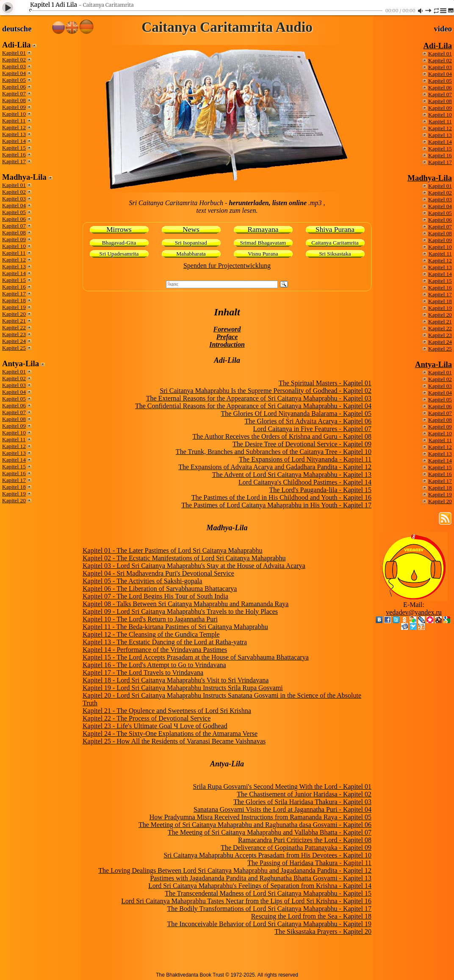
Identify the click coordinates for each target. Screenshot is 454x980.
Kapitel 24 (14, 341)
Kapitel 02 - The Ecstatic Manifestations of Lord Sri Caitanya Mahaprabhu (184, 558)
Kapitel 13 (14, 134)
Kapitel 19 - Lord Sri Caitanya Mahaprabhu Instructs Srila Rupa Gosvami (183, 688)
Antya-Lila (433, 364)
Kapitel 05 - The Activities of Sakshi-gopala (142, 581)
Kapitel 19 (14, 307)
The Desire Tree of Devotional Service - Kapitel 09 (302, 444)
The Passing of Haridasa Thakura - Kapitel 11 (309, 863)
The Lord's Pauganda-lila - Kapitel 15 (320, 490)
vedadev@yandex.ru (414, 612)
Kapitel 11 (14, 121)
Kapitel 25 (14, 348)
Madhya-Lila (430, 178)
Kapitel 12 (14, 127)
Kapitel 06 (14, 87)
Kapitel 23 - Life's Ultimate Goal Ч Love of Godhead (155, 726)
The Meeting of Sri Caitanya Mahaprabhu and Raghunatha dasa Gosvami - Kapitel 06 (255, 825)
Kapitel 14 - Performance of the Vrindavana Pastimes (155, 650)
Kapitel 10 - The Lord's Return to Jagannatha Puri (150, 619)
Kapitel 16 (14, 155)
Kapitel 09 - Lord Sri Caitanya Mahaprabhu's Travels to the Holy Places (180, 611)
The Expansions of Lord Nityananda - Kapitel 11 (305, 459)
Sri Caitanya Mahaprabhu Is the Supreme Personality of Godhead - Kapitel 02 (266, 391)
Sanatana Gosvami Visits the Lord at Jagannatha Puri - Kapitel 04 (282, 809)
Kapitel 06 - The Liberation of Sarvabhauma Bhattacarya (160, 589)
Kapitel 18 (14, 300)
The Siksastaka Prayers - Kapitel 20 (323, 931)
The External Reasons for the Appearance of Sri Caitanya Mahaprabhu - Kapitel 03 (259, 398)
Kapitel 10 (14, 114)
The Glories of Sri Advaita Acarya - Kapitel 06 (308, 421)
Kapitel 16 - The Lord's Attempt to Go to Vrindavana (154, 665)
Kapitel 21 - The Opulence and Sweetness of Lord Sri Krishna (167, 711)
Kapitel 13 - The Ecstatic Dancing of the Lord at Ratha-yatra (165, 642)
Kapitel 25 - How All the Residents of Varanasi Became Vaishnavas (174, 741)
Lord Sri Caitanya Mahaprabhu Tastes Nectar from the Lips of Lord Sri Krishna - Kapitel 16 (246, 901)
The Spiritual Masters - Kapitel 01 (325, 383)
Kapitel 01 (14, 53)
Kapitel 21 (14, 321)
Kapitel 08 (14, 100)
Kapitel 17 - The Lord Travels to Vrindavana (143, 672)
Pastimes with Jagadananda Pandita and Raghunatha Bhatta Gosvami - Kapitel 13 (261, 878)
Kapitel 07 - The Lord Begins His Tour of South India (155, 596)
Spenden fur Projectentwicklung (227, 266)
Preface (227, 337)
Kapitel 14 (14, 141)
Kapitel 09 (14, 107)
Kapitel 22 (14, 327)
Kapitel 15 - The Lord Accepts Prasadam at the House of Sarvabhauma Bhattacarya (196, 657)
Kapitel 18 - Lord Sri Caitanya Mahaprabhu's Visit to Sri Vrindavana (176, 680)
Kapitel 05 (14, 80)
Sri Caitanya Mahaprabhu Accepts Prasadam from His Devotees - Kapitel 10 (267, 855)
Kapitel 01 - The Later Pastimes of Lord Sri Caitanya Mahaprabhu (172, 550)
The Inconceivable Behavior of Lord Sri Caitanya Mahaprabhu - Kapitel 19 (270, 924)
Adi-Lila (438, 46)
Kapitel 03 (14, 66)
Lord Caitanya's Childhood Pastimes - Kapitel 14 (305, 482)
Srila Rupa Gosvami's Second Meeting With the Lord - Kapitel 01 (282, 787)
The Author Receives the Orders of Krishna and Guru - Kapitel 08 (282, 436)
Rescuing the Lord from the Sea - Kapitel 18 (311, 916)
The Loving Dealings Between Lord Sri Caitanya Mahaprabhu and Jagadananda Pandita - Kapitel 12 (235, 870)
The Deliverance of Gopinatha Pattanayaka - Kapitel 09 (296, 848)
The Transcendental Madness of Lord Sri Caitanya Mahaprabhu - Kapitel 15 (268, 893)
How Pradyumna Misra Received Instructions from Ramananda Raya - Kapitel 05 (260, 817)
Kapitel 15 (14, 148)
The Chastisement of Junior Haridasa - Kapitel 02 (304, 794)
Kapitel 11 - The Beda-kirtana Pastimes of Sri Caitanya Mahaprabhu (175, 627)
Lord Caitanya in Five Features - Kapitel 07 (312, 429)
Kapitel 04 (14, 73)
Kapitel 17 (14, 161)
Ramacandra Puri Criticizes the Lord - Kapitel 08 (305, 840)
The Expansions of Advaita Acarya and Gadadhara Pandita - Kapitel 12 (275, 467)
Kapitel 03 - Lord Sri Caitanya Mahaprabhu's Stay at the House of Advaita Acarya (194, 566)
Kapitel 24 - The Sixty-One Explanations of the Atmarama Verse (170, 734)
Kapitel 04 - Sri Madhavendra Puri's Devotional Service (158, 573)
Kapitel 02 (14, 60)
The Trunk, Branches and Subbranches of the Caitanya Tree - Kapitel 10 (274, 452)
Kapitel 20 (14, 314)
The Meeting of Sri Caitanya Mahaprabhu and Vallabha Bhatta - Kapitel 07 (270, 832)
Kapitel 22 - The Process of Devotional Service (147, 718)
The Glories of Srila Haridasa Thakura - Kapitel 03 (302, 802)
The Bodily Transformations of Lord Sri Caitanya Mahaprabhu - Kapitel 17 (269, 909)
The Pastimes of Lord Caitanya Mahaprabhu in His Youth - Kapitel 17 (276, 505)
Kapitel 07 (14, 93)
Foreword (227, 329)
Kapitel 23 (14, 334)
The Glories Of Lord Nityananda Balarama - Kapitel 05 (296, 413)
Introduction (227, 344)
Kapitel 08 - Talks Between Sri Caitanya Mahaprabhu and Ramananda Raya (185, 604)
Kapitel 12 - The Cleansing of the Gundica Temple (151, 634)
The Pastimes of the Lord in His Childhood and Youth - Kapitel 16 (281, 497)
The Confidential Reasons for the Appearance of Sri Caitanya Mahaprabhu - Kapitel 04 (253, 406)
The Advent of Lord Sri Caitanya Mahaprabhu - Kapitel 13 (292, 475)
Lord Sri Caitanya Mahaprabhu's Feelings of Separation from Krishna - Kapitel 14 (260, 886)
